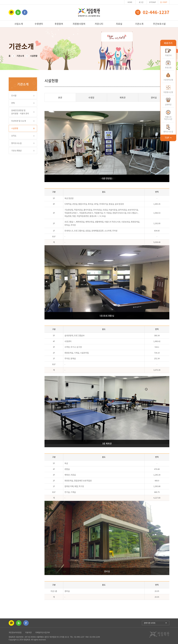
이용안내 (168, 55)
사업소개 (19, 24)
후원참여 (59, 24)
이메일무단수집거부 (43, 632)
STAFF (164, 2)
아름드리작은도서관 (168, 118)
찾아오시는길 (168, 132)
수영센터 (39, 24)
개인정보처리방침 (15, 632)
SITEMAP (152, 2)
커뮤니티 (99, 24)
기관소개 (139, 24)
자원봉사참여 (79, 24)
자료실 (119, 24)
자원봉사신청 (168, 92)
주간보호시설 (159, 24)
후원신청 (168, 67)
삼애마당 (168, 104)
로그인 (141, 2)
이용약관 (28, 632)
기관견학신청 (168, 80)
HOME (130, 2)
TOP (168, 138)
